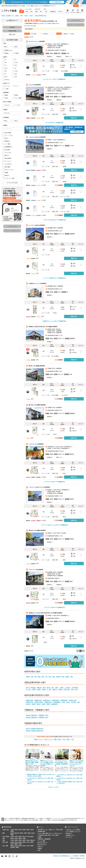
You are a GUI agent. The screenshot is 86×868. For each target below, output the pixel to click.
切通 (32, 677)
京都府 (20, 840)
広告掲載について (70, 835)
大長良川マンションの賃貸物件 (38, 283)
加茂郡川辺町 (73, 700)
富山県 (24, 836)
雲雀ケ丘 (55, 689)
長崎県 (20, 846)
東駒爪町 (39, 687)
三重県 (24, 838)
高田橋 (28, 677)
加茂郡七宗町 (30, 702)
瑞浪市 (39, 704)
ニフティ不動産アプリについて (73, 831)
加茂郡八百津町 (39, 702)
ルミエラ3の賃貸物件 (35, 85)
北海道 (12, 829)
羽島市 (44, 704)
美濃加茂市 (54, 704)
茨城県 (29, 833)
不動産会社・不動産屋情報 (44, 839)
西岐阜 (67, 677)
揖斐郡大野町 (30, 700)
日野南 (44, 689)
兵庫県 (16, 840)
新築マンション (39, 739)
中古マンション (48, 739)
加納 (53, 677)
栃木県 (33, 833)
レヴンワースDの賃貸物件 (36, 569)
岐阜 (72, 677)
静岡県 (20, 838)
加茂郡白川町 (48, 702)
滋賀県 (24, 840)
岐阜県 (16, 838)
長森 (63, 677)
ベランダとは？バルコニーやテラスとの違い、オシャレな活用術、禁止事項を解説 (61, 763)
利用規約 (76, 856)
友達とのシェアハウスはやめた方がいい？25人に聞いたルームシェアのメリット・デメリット (76, 763)
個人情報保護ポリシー (66, 856)
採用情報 (82, 856)
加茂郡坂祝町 (55, 700)
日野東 (39, 689)
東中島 (48, 687)
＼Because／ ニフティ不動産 (73, 829)
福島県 (12, 831)
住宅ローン (40, 846)
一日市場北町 (74, 687)
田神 (43, 677)
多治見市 (74, 702)
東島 (44, 687)
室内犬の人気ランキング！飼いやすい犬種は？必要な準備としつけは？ (32, 762)
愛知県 (12, 838)
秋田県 (28, 829)
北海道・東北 (6, 829)
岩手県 (20, 829)
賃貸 (39, 829)
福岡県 (12, 846)
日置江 (57, 687)
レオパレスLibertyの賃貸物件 (37, 137)
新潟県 (12, 836)
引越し (39, 850)
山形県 (32, 829)
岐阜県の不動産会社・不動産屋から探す (37, 717)
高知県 (20, 844)
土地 (72, 739)
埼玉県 (21, 833)
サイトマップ (69, 837)
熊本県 (24, 846)
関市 (79, 702)
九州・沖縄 (5, 846)
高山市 (68, 702)
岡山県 (16, 842)
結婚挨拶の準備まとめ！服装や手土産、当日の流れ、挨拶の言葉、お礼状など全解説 (41, 775)
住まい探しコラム (42, 844)
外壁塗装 (40, 848)
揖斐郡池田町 (38, 700)
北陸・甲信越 (6, 836)
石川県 (28, 836)
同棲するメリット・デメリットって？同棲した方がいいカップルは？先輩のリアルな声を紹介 (47, 763)
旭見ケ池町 (67, 689)
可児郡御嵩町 (57, 702)
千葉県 (25, 833)
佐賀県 (16, 846)
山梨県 (16, 836)
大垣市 (63, 702)
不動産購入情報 (41, 831)
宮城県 (24, 829)
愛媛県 (16, 844)
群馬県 (12, 835)
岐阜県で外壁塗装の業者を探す (35, 731)
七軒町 (62, 687)
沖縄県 (17, 847)
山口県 (28, 842)
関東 (4, 833)
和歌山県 (32, 840)
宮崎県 (32, 846)
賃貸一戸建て (60, 829)
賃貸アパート (52, 829)
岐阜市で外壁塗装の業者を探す (35, 729)
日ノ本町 (49, 689)
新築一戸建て (58, 739)
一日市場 (67, 687)
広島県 (12, 842)
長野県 (20, 836)
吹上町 (76, 689)
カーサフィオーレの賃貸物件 (37, 41)
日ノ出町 (28, 689)
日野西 (34, 689)
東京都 (12, 833)
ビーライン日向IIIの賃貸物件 (37, 225)
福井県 (32, 836)
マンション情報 (41, 841)
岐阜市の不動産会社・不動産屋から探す (37, 715)
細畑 (39, 677)
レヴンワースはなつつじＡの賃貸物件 (39, 487)
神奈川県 (17, 833)
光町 (53, 687)
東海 (4, 838)
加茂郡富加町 (64, 700)
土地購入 (40, 837)
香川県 (12, 844)
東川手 (28, 687)
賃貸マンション (44, 829)
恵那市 (48, 704)
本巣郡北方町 (47, 700)
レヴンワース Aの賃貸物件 (36, 444)
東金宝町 (33, 687)
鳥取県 (20, 842)
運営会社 (56, 856)
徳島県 (32, 842)
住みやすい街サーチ (42, 843)
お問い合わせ (69, 833)
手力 (46, 677)
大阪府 (12, 840)
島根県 (24, 842)
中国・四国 (5, 842)
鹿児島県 (13, 847)
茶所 (36, 677)
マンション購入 (41, 833)
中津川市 (28, 704)
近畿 (4, 840)
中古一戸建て (66, 739)
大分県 (28, 846)
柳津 (50, 677)
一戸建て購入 (41, 835)
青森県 (16, 829)
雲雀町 (61, 689)
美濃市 (34, 704)
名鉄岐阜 (58, 677)
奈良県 (28, 840)
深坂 (72, 689)
